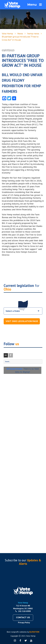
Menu (35, 5)
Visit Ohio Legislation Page (22, 321)
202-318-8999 (23, 611)
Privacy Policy (24, 622)
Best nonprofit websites (17, 632)
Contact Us (23, 617)
